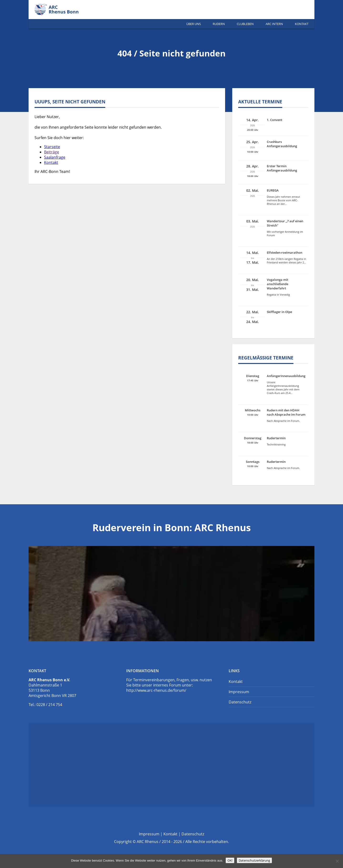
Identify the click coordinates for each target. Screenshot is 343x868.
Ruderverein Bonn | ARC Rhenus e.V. (62, 10)
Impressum (239, 692)
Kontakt (302, 24)
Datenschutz (240, 702)
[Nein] (337, 861)
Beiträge (52, 152)
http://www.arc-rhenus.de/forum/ (156, 690)
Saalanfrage (55, 157)
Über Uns (194, 24)
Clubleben (245, 24)
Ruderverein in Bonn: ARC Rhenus (172, 527)
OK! (230, 860)
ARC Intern (274, 24)
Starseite (52, 147)
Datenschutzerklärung (254, 860)
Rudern (219, 24)
